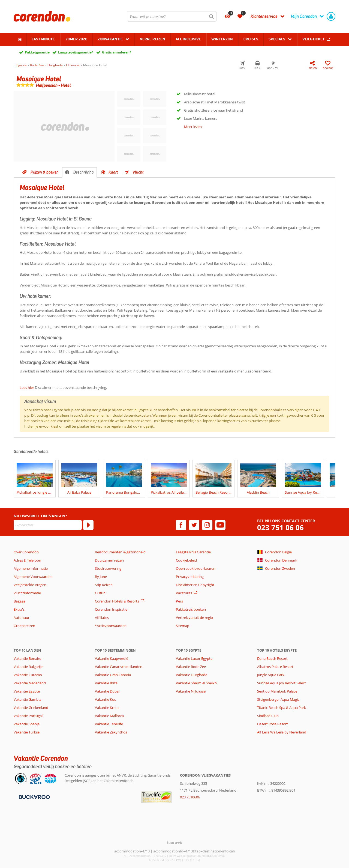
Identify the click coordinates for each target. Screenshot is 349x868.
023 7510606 (190, 797)
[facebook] (181, 525)
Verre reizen (153, 39)
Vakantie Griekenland (31, 708)
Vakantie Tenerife (109, 724)
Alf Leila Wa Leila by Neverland (282, 732)
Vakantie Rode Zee (191, 667)
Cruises (251, 39)
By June (101, 577)
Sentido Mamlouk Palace (277, 691)
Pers (179, 601)
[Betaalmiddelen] (34, 797)
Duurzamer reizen (109, 560)
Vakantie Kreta (107, 708)
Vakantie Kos (105, 699)
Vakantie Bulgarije (28, 667)
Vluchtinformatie (27, 593)
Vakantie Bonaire (27, 658)
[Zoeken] (212, 16)
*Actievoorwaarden (111, 626)
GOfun (100, 593)
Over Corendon (26, 552)
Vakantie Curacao (28, 675)
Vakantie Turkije (27, 732)
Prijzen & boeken (45, 172)
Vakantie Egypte (27, 691)
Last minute (43, 39)
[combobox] (172, 16)
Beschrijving (84, 172)
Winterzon (222, 39)
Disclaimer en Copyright (195, 585)
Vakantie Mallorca (109, 716)
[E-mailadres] (48, 525)
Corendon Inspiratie (111, 609)
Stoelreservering (108, 568)
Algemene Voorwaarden (33, 577)
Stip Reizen (104, 585)
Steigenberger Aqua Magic (278, 699)
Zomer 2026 (76, 39)
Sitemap (183, 626)
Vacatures (184, 593)
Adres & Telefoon (27, 560)
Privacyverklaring (190, 577)
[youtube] (220, 525)
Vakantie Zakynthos (111, 732)
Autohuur (22, 618)
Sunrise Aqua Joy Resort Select (282, 683)
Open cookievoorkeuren (196, 568)
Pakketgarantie (37, 52)
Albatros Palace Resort (275, 667)
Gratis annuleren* (117, 52)
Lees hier (27, 387)
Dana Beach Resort (272, 658)
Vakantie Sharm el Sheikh (196, 683)
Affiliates (102, 618)
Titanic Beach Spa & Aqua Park (282, 708)
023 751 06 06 (280, 528)
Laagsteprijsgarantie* (76, 52)
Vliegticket (314, 39)
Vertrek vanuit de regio (194, 618)
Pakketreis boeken (191, 609)
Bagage (19, 601)
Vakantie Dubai (107, 691)
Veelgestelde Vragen (30, 585)
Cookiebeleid (186, 560)
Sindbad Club (268, 716)
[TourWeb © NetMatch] (175, 842)
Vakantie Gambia (27, 699)
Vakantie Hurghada (192, 675)
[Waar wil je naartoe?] (172, 16)
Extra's (19, 609)
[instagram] (207, 525)
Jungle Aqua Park (271, 675)
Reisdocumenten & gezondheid (120, 552)
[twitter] (194, 525)
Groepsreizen (24, 626)
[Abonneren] (88, 525)
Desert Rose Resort (273, 724)
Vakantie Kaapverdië (112, 658)
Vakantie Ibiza (106, 683)
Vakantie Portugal (28, 716)
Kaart (113, 172)
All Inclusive (188, 39)
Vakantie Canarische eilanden (119, 667)
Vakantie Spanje (27, 724)
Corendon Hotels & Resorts (117, 601)
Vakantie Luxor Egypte (194, 658)
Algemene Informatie (31, 568)
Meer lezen (193, 127)
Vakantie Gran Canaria (113, 675)
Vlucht (138, 172)
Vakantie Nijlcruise (191, 691)
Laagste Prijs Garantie (193, 552)
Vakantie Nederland (30, 683)
